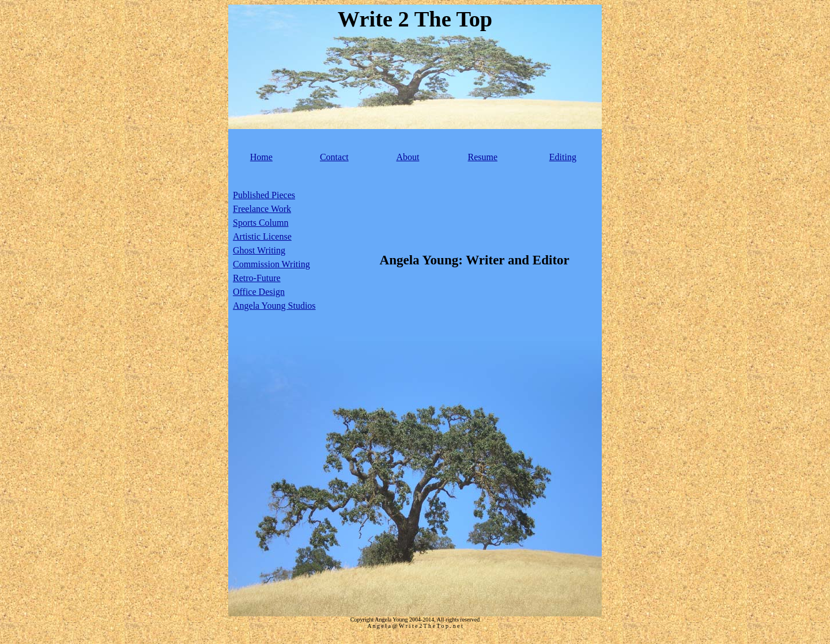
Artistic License (262, 236)
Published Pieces (264, 195)
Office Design (259, 292)
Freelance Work (262, 209)
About (408, 157)
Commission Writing (271, 264)
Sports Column (261, 223)
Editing (563, 157)
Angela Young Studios (274, 306)
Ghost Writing (259, 250)
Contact (334, 157)
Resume (483, 157)
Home (261, 157)
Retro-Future (257, 278)
